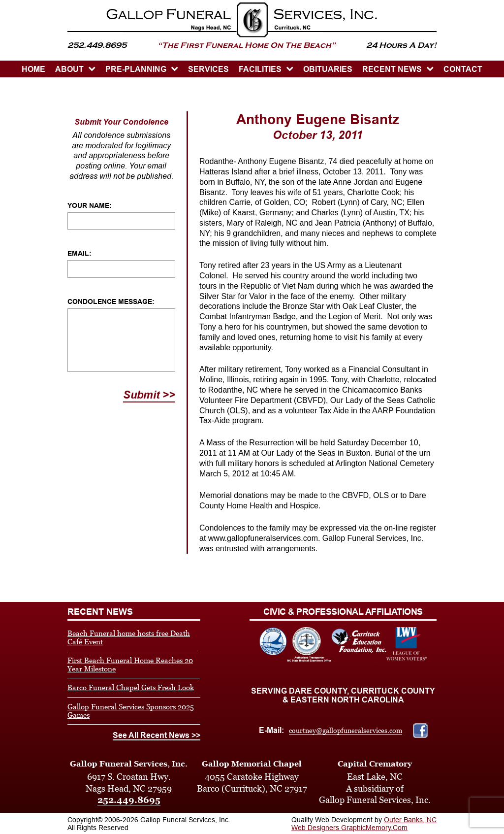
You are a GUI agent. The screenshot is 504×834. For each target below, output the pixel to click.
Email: (79, 253)
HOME (33, 69)
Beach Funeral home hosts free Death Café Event (129, 637)
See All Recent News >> (157, 735)
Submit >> (149, 395)
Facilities (260, 69)
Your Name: (90, 205)
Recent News (392, 69)
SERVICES (208, 69)
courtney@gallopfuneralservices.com (346, 731)
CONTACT (463, 69)
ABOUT (69, 69)
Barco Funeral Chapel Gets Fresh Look (131, 687)
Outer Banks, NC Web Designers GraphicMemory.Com (364, 824)
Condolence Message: (111, 301)
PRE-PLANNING (136, 69)
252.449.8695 (129, 800)
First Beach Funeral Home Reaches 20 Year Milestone (130, 665)
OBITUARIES (328, 69)
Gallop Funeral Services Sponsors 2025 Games (131, 711)
